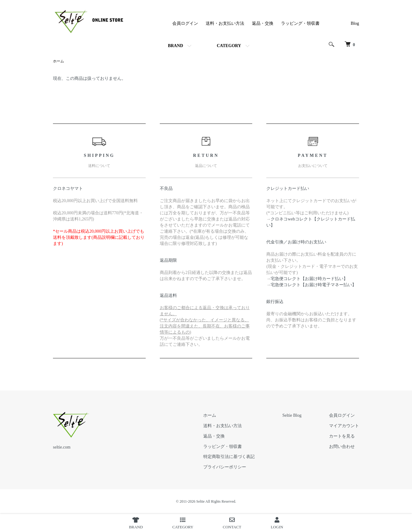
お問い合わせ (342, 447)
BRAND (175, 46)
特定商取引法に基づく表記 (229, 457)
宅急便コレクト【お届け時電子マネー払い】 (313, 285)
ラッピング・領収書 (300, 23)
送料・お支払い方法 (225, 23)
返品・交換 (263, 23)
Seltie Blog (292, 415)
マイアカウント (344, 426)
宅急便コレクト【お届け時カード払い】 (309, 279)
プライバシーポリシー (225, 467)
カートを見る (342, 436)
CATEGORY (229, 46)
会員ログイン (185, 23)
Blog (355, 23)
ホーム (58, 61)
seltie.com (62, 447)
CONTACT (232, 523)
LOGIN (277, 523)
